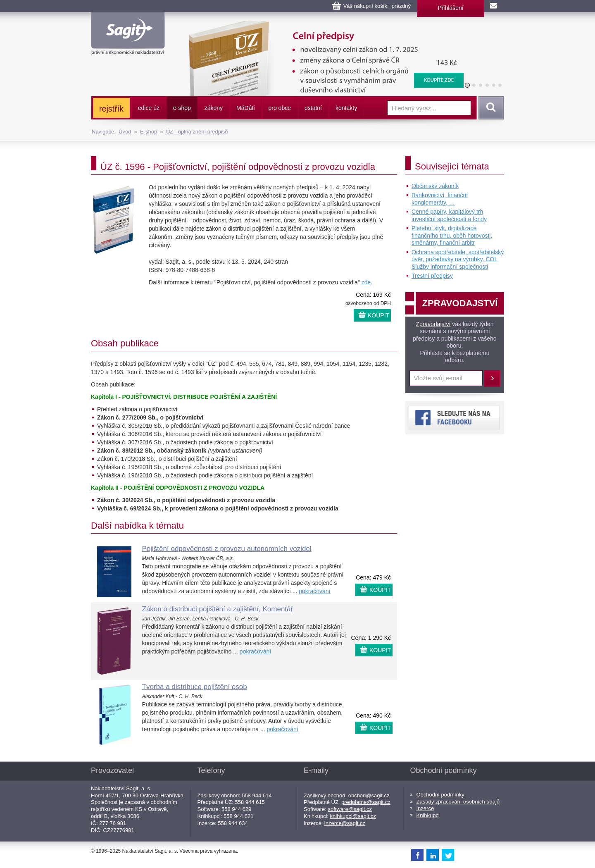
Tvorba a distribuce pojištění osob (195, 687)
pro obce (280, 108)
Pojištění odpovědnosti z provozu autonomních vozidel (227, 549)
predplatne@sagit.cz (366, 802)
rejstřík (111, 109)
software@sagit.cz (350, 809)
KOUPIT (378, 315)
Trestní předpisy (432, 276)
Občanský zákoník (435, 186)
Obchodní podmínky (440, 795)
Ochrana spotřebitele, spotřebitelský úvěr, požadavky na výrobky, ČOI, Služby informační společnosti (458, 259)
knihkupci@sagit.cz (353, 816)
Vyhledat (490, 108)
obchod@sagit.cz (369, 795)
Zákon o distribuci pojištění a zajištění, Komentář (218, 609)
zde (366, 282)
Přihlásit (492, 379)
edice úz (149, 108)
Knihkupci (428, 815)
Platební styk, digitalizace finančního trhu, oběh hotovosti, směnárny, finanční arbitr (452, 235)
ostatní (313, 108)
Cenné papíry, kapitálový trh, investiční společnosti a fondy (449, 215)
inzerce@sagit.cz (345, 823)
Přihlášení (450, 8)
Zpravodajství (433, 324)
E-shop (149, 132)
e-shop (182, 108)
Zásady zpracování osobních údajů (458, 802)
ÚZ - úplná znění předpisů (197, 132)
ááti (245, 108)
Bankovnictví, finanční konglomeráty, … (440, 199)
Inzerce (425, 808)
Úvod (125, 132)
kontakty (346, 108)
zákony (214, 108)
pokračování (314, 591)
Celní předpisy (321, 25)
